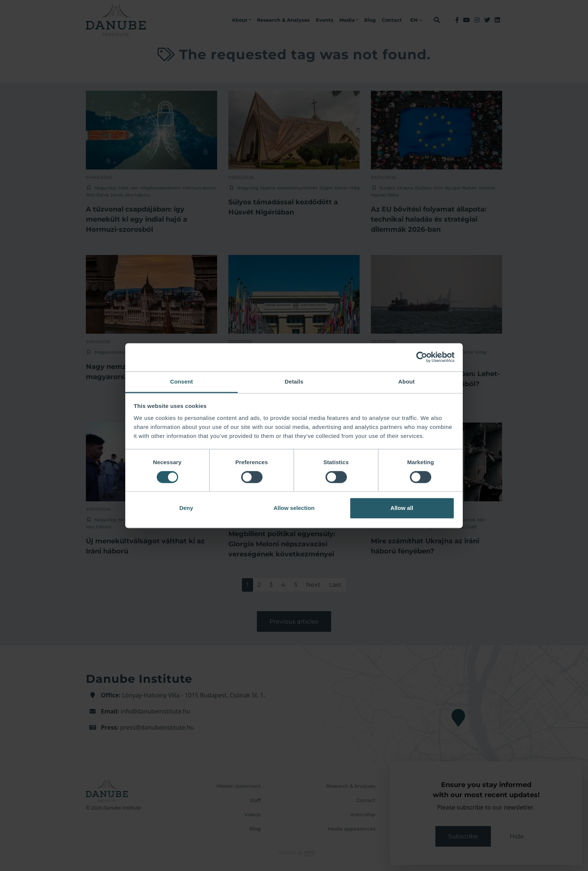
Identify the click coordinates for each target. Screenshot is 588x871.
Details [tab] (294, 382)
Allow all (402, 508)
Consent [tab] (182, 382)
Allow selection (294, 508)
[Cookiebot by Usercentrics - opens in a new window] (422, 357)
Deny (186, 508)
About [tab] (406, 382)
